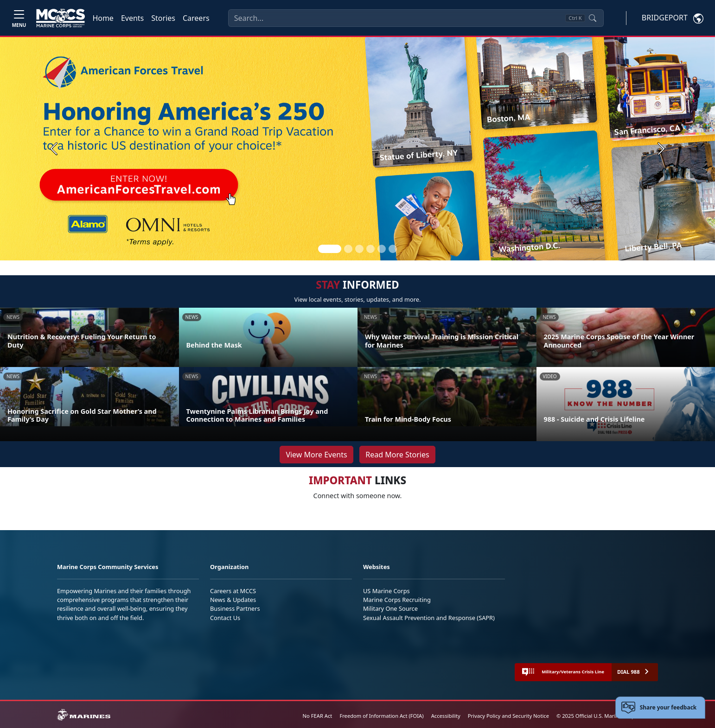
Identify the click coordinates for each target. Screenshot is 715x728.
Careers (196, 18)
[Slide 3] (359, 249)
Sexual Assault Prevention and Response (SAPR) (429, 618)
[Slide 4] (370, 249)
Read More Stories (397, 455)
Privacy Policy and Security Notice (508, 716)
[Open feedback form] (661, 708)
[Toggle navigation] (19, 18)
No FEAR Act (318, 716)
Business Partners (235, 608)
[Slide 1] (330, 249)
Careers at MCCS (233, 591)
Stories (163, 18)
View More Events (316, 455)
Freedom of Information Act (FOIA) (381, 716)
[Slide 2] (348, 249)
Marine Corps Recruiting (397, 600)
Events (132, 18)
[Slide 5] (382, 249)
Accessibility (446, 716)
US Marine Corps (386, 591)
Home (103, 18)
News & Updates (233, 600)
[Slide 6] (393, 249)
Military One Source (390, 608)
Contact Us (225, 618)
